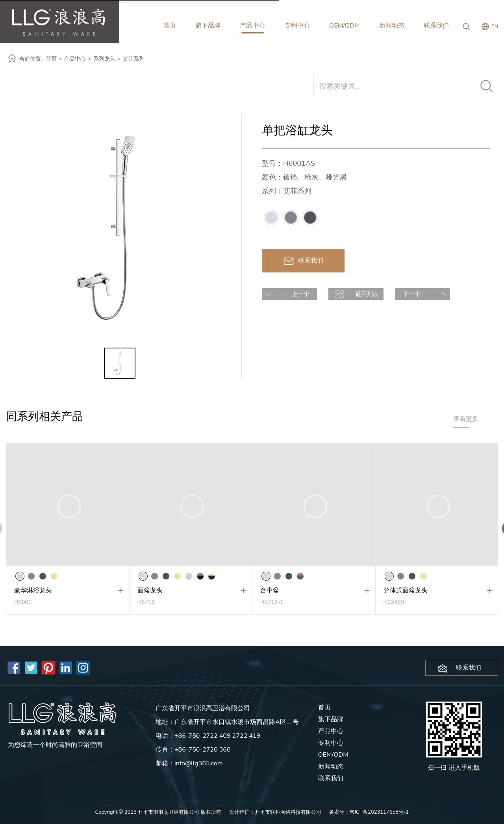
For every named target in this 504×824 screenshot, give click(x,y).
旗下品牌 (208, 26)
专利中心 (297, 26)
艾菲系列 (133, 59)
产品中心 (252, 26)
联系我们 (436, 26)
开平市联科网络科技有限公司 (288, 812)
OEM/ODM (344, 26)
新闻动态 (392, 26)
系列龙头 (104, 59)
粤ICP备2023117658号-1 (379, 812)
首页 (170, 26)
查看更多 (466, 419)
